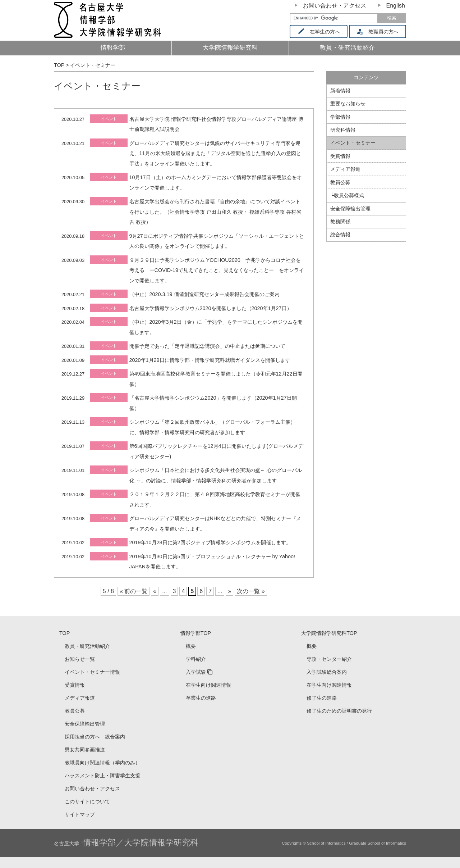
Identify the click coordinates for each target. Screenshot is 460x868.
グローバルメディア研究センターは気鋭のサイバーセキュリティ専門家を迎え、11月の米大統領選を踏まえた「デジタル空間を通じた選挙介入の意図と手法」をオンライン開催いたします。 (215, 153)
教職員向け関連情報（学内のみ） (102, 763)
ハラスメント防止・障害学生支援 (102, 776)
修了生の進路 (322, 698)
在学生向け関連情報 (208, 685)
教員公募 (340, 182)
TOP (65, 633)
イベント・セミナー (353, 143)
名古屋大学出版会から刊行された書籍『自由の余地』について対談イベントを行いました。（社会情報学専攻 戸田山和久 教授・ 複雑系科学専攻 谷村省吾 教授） (215, 212)
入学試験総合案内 (327, 672)
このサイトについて (87, 801)
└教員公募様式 (347, 195)
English (396, 6)
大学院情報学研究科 (230, 48)
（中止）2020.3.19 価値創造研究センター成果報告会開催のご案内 (204, 294)
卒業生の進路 (201, 698)
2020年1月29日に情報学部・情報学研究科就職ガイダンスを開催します (210, 360)
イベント (109, 119)
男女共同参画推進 (85, 750)
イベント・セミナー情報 (92, 672)
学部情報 (340, 117)
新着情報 (340, 91)
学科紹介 (196, 659)
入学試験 (196, 672)
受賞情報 (340, 156)
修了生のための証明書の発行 (339, 711)
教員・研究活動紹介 (359, 50)
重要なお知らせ (348, 104)
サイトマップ (80, 814)
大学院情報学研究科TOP (329, 633)
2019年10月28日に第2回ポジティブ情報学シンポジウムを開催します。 (210, 542)
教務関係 (340, 222)
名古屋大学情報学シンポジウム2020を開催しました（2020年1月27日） (211, 308)
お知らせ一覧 (80, 659)
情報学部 (113, 48)
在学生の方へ (321, 32)
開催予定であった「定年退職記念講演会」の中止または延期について (207, 346)
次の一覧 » (251, 591)
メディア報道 (345, 169)
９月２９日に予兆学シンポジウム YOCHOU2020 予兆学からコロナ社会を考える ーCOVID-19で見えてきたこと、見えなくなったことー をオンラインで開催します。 (217, 270)
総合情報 (340, 235)
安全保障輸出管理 (350, 209)
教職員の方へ (380, 32)
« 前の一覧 (134, 591)
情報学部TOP (196, 633)
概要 (191, 646)
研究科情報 (343, 130)
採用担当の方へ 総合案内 (95, 737)
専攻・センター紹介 (329, 659)
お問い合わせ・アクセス (335, 6)
